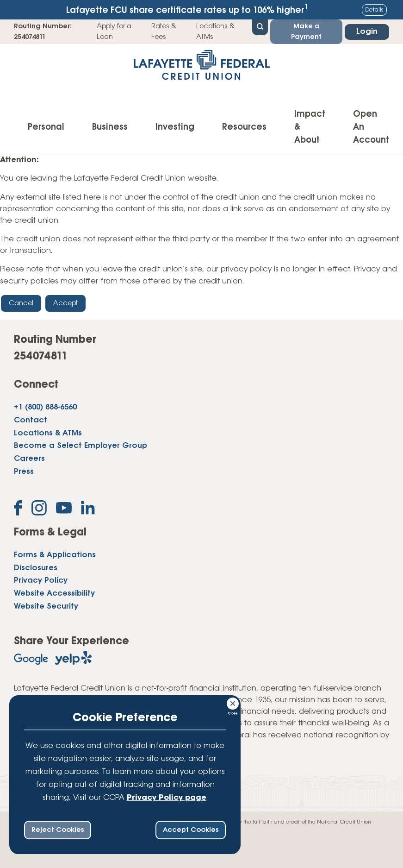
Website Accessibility (54, 594)
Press (24, 472)
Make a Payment (306, 31)
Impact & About (310, 127)
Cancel (21, 303)
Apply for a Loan (114, 31)
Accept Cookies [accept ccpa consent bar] (191, 830)
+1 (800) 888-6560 (45, 407)
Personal (46, 127)
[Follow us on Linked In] (88, 509)
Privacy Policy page (167, 798)
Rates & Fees (164, 31)
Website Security (46, 607)
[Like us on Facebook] (18, 510)
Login (367, 32)
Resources (244, 127)
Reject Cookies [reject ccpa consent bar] (58, 830)
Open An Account (371, 127)
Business (110, 127)
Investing (175, 127)
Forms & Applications (55, 555)
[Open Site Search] (260, 26)
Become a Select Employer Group (81, 446)
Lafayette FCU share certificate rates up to (187, 9)
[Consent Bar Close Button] (233, 702)
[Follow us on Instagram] (39, 510)
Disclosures (36, 568)
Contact (31, 420)
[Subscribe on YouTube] (64, 510)
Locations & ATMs (215, 31)
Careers (29, 459)
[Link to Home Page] (201, 68)
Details (374, 10)
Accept (65, 303)
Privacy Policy (41, 581)
